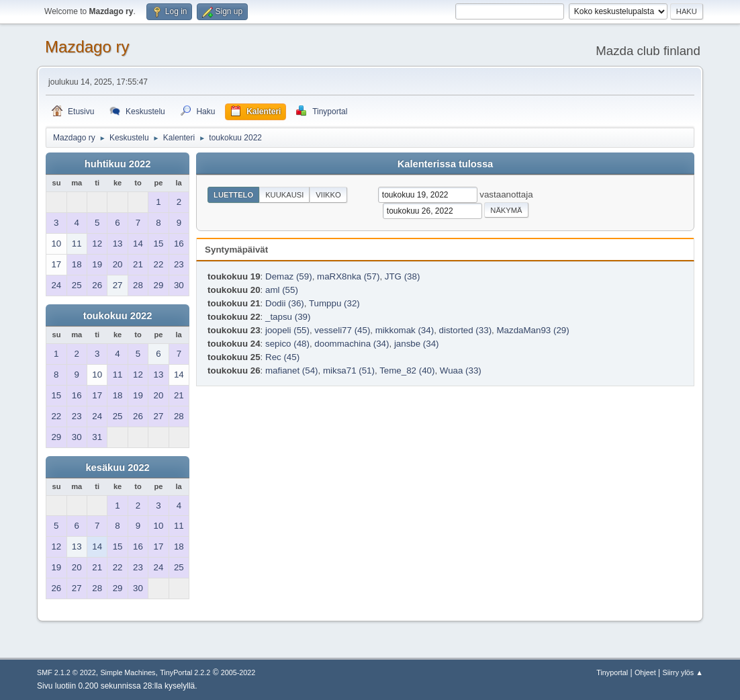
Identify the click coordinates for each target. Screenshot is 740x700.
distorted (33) (466, 330)
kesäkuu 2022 (117, 468)
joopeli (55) (287, 330)
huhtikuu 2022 (118, 164)
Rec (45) (282, 357)
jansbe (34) (417, 344)
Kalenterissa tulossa (446, 164)
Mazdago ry (87, 47)
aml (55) (282, 290)
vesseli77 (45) (342, 330)
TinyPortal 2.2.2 (185, 672)
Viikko (328, 195)
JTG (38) (403, 276)
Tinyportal (612, 672)
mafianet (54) (292, 370)
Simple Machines (128, 672)
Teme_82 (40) (407, 370)
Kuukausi (284, 195)
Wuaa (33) (461, 370)
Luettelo (233, 195)
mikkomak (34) (405, 330)
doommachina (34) (352, 344)
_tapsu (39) (288, 317)
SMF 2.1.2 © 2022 (66, 672)
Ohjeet (645, 672)
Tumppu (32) (334, 303)
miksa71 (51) (349, 370)
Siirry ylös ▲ (683, 672)
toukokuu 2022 (118, 316)
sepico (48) (287, 344)
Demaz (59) (289, 276)
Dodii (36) (285, 303)
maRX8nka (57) (348, 276)
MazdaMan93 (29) (533, 330)
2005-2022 (238, 672)
